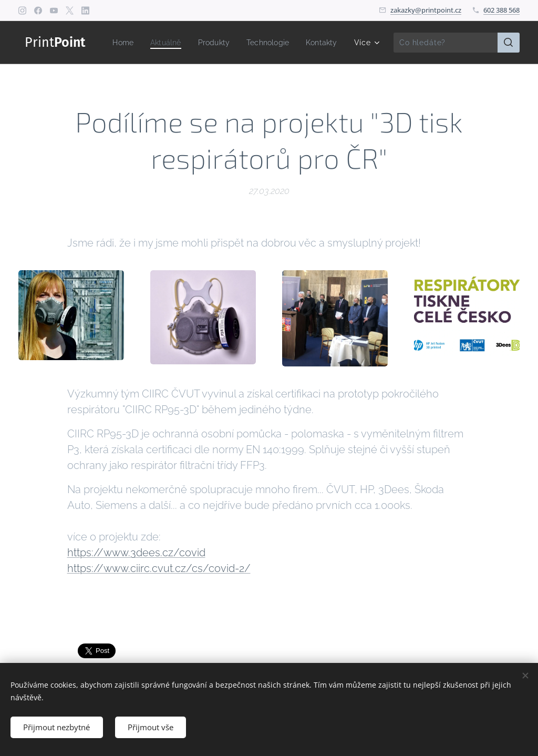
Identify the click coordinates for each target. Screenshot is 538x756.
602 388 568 (501, 10)
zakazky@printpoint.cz (426, 10)
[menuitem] (164, 43)
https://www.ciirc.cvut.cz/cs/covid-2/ (159, 568)
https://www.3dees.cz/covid (136, 553)
